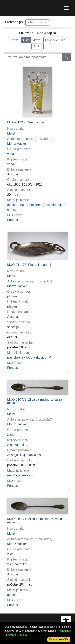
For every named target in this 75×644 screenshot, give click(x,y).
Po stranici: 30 (54, 40)
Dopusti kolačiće (59, 639)
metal (11, 475)
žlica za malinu (18, 445)
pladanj (12, 296)
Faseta (14, 40)
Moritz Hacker (37, 22)
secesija (13, 327)
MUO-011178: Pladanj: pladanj (29, 265)
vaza (11, 154)
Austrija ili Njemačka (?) (24, 455)
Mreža (36, 40)
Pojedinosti (65, 631)
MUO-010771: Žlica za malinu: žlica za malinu (35, 521)
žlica (10, 435)
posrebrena (15, 357)
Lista (26, 40)
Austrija (12, 174)
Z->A (36, 46)
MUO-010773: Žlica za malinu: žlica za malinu (35, 401)
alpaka (12, 205)
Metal (11, 133)
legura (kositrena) (32, 205)
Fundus (12, 220)
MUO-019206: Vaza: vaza (25, 122)
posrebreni (26, 475)
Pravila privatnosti (17, 635)
